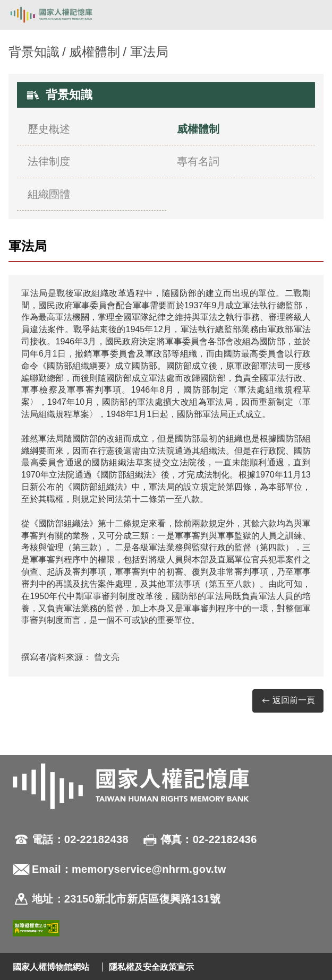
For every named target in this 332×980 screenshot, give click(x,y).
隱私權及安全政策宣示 (151, 967)
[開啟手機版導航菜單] (312, 15)
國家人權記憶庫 (62, 15)
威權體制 (95, 52)
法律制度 (49, 161)
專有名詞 (198, 161)
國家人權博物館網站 (51, 967)
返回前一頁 (288, 701)
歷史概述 (49, 129)
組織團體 (49, 194)
